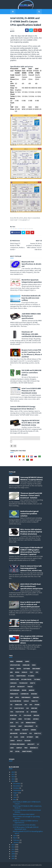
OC (11, 708)
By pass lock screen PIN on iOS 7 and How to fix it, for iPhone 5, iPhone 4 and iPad (31, 359)
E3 (11, 737)
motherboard (15, 690)
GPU (31, 704)
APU (26, 704)
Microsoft (21, 686)
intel (15, 235)
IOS (11, 730)
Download (26, 665)
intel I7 (20, 740)
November (17, 786)
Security (25, 730)
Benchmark (36, 668)
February (17, 840)
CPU (10, 235)
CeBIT (20, 726)
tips (12, 712)
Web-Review (14, 733)
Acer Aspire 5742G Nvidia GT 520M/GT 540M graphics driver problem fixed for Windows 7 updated (32, 551)
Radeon (17, 730)
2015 (13, 779)
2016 (13, 776)
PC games (31, 676)
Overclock (19, 704)
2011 (13, 849)
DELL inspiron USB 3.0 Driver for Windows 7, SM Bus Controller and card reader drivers (32, 639)
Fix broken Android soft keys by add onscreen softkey (30, 305)
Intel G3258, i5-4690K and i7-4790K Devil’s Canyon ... (27, 803)
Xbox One (34, 708)
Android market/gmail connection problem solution (29, 513)
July (15, 795)
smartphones (21, 676)
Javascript (31, 744)
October (16, 788)
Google (26, 701)
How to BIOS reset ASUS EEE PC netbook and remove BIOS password (30, 604)
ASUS (12, 722)
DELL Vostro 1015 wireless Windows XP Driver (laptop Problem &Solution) (31, 531)
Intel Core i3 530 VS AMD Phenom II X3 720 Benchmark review (30, 393)
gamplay (19, 748)
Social (17, 751)
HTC (17, 722)
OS (27, 712)
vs (37, 726)
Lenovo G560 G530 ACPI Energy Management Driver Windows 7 (22, 410)
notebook (23, 733)
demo (20, 719)
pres (26, 748)
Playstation (20, 712)
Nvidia (17, 672)
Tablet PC (34, 701)
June (15, 797)
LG (38, 744)
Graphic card (14, 679)
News (20, 235)
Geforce (36, 719)
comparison (25, 694)
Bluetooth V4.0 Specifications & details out (30, 271)
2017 (13, 774)
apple (17, 697)
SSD (27, 708)
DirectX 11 (38, 733)
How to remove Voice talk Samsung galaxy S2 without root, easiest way (31, 568)
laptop (12, 686)
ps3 (31, 733)
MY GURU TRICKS (26, 679)
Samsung (36, 697)
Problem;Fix (14, 694)
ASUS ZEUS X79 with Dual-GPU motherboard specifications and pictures (32, 586)
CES (11, 704)
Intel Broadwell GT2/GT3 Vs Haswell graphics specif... (28, 832)
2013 (13, 845)
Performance (26, 697)
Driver (19, 668)
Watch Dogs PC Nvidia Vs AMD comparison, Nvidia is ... (27, 807)
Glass (16, 737)
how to (33, 683)
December (17, 783)
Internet (30, 737)
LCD (22, 722)
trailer (30, 686)
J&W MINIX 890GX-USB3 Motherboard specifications (30, 323)
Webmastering (31, 722)
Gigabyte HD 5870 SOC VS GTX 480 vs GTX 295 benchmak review (31, 425)
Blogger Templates (35, 865)
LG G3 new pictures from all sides (24, 825)
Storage (13, 719)
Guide (22, 737)
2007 (13, 858)
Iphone (37, 704)
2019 (13, 772)
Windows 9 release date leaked (24, 814)
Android (32, 690)
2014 (13, 781)
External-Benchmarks (17, 744)
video (34, 665)
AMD (11, 672)
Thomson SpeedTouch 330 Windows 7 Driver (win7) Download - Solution (31, 495)
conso (12, 740)
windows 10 (34, 748)
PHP (11, 751)
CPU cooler (27, 715)
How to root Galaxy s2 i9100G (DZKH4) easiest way (32, 621)
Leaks (12, 748)
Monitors (13, 715)
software (27, 668)
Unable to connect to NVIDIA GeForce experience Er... (25, 822)
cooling (13, 726)
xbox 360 (36, 715)
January (16, 842)
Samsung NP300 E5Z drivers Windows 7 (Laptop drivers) (32, 478)
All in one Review (16, 701)
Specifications (27, 235)
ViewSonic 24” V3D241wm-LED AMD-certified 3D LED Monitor (31, 341)
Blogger (27, 740)
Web (37, 737)
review (24, 690)
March (15, 838)
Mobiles (24, 672)
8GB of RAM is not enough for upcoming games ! (26, 817)
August (16, 792)
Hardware (19, 661)
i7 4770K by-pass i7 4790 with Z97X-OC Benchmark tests (26, 828)
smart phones (27, 751)
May (15, 799)
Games (27, 661)
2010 (13, 851)
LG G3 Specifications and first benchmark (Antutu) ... (27, 811)
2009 (13, 854)
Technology (23, 683)
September (17, 790)
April (15, 835)
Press (12, 668)
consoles (13, 683)
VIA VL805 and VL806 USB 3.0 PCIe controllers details (32, 376)
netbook (34, 712)
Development (29, 726)
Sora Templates (23, 865)
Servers (33, 730)
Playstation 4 (19, 708)
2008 (13, 856)
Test (31, 672)
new (11, 697)
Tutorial (37, 679)
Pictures (27, 719)
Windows (34, 694)
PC (20, 715)
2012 (13, 847)
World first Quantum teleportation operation (30, 288)
